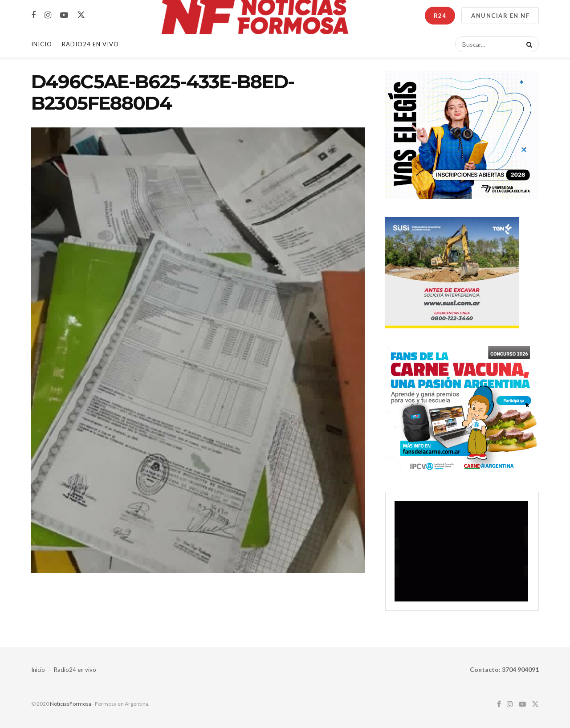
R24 (440, 16)
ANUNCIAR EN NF (500, 16)
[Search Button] (528, 44)
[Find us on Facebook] (33, 15)
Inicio (42, 44)
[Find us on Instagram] (48, 15)
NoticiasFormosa (71, 704)
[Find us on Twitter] (81, 15)
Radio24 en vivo (75, 670)
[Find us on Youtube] (64, 15)
